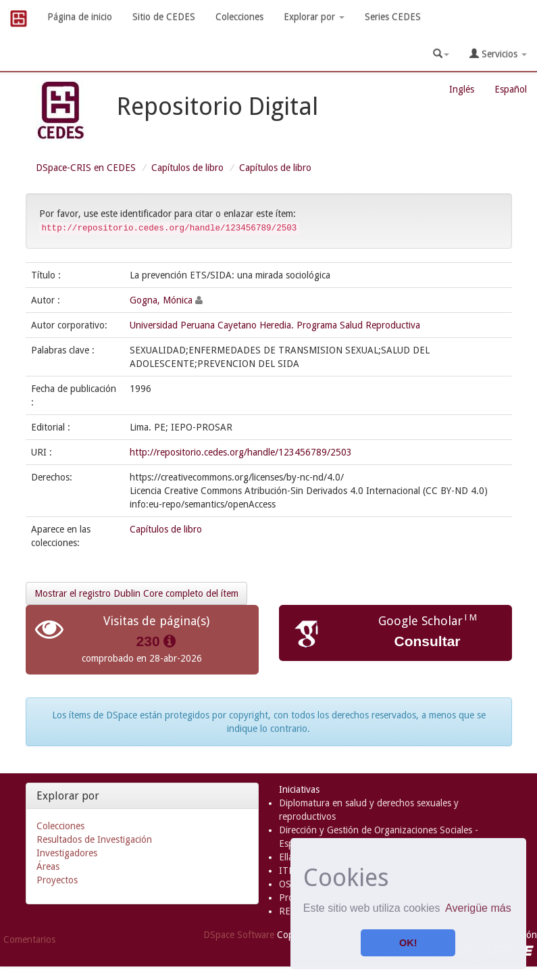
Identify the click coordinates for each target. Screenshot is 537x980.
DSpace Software (239, 935)
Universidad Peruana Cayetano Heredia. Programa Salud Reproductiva (275, 325)
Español (511, 89)
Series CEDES (393, 17)
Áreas (48, 866)
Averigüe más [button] (478, 908)
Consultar (427, 641)
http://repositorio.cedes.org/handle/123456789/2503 (241, 452)
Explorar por (314, 17)
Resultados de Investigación (94, 839)
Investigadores (67, 853)
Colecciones (239, 17)
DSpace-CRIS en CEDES (86, 168)
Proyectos (57, 880)
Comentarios (29, 939)
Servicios (498, 54)
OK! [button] (408, 943)
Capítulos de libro (187, 168)
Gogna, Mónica (161, 300)
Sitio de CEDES (164, 17)
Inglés (462, 89)
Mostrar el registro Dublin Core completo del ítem (136, 593)
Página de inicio (80, 17)
